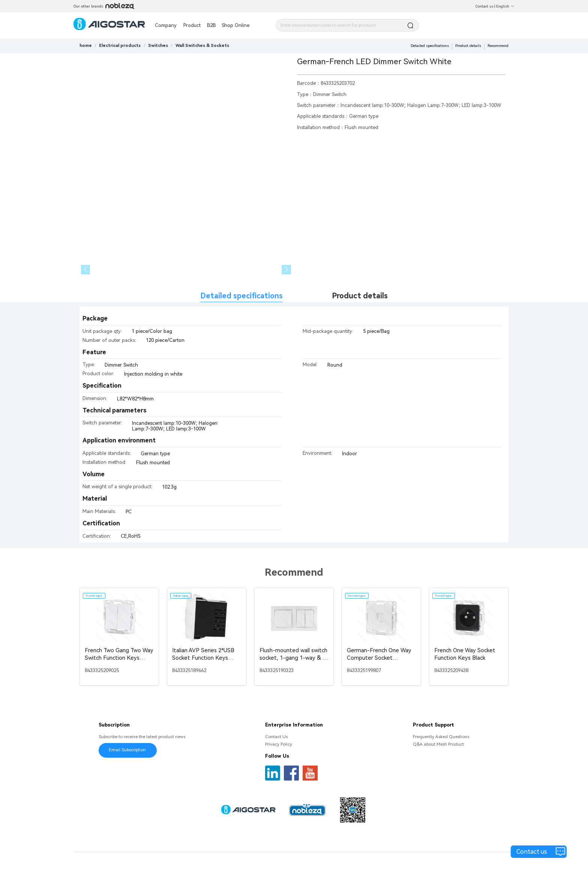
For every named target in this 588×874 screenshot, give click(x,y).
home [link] (86, 45)
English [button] (505, 6)
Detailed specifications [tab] (241, 296)
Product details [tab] (360, 296)
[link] (120, 45)
